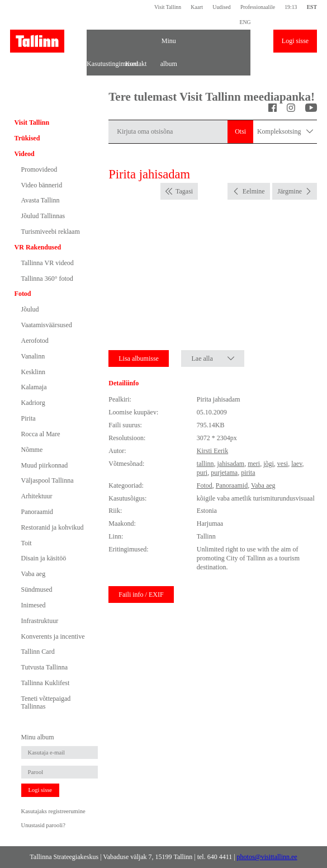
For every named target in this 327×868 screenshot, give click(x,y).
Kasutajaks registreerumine (53, 811)
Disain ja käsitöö (44, 558)
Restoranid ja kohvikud (53, 527)
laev (297, 464)
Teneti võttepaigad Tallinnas (46, 702)
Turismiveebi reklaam (51, 232)
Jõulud (30, 309)
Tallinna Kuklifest (46, 683)
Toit (27, 543)
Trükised (27, 138)
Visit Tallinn (168, 7)
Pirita (29, 418)
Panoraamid (37, 512)
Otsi (240, 131)
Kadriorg (33, 403)
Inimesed (34, 605)
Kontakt (136, 64)
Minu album (169, 45)
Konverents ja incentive (53, 636)
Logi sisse (295, 41)
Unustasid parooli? (43, 825)
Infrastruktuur (40, 621)
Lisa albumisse (139, 358)
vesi (283, 464)
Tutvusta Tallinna (45, 667)
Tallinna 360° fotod (47, 279)
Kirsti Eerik (212, 451)
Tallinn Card (38, 652)
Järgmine (290, 191)
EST (312, 7)
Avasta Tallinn (41, 200)
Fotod (23, 294)
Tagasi (184, 191)
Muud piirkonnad (45, 465)
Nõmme (32, 450)
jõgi (269, 464)
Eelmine (254, 191)
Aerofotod (35, 341)
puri (202, 473)
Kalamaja (34, 387)
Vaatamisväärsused (47, 325)
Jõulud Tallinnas (43, 216)
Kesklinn (33, 372)
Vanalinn (33, 356)
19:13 (291, 7)
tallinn (205, 464)
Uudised (221, 7)
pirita (248, 473)
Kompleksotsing (285, 132)
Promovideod (39, 169)
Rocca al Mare (41, 434)
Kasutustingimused (103, 64)
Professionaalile (258, 7)
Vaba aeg (34, 574)
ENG (245, 22)
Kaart (197, 7)
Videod (25, 154)
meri (254, 464)
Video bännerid (42, 185)
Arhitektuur (37, 496)
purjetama (224, 473)
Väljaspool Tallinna (48, 480)
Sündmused (37, 589)
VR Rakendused (38, 247)
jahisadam (231, 464)
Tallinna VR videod (48, 263)
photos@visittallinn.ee (267, 857)
